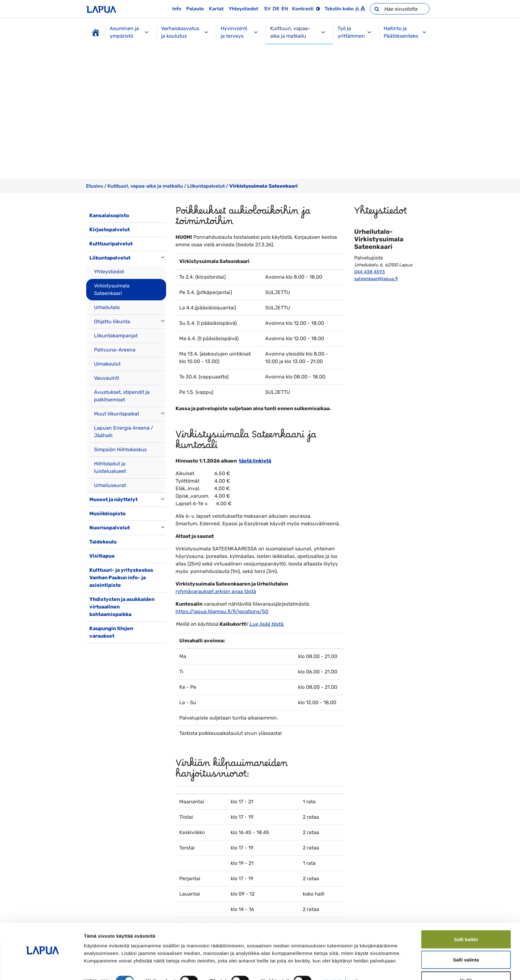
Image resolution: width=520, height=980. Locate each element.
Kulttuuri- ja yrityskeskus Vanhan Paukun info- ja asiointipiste (121, 578)
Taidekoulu (103, 542)
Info (177, 9)
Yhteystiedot (244, 9)
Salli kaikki (466, 922)
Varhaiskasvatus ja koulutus (185, 32)
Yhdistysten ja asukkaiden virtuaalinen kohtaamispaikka (122, 607)
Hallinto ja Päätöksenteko (405, 32)
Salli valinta (466, 943)
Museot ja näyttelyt (113, 499)
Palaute (195, 9)
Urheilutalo (107, 307)
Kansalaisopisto (109, 215)
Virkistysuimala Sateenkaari (112, 289)
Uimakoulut (107, 364)
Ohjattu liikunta (112, 321)
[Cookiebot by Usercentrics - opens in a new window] (42, 968)
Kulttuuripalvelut (111, 244)
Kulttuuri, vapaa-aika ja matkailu (298, 32)
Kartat (216, 9)
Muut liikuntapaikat (117, 414)
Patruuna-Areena (115, 350)
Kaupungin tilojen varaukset (111, 632)
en (285, 9)
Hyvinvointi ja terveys (239, 32)
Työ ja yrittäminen (355, 32)
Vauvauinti (107, 378)
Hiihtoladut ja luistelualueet (110, 467)
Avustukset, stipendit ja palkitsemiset (122, 396)
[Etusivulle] (101, 9)
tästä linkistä (255, 461)
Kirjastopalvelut (110, 230)
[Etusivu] (96, 33)
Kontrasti (303, 9)
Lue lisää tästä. (267, 624)
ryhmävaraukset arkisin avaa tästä (216, 591)
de (276, 9)
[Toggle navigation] (95, 650)
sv (268, 9)
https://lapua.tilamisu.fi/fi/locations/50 (222, 611)
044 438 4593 (370, 272)
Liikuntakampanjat (116, 336)
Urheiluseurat (110, 485)
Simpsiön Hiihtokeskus (120, 450)
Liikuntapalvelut (206, 186)
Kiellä (466, 963)
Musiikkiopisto (108, 514)
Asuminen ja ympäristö (130, 32)
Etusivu (95, 186)
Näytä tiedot (337, 964)
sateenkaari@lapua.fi (376, 279)
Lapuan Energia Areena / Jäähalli (124, 432)
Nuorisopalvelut (110, 528)
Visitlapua (102, 556)
